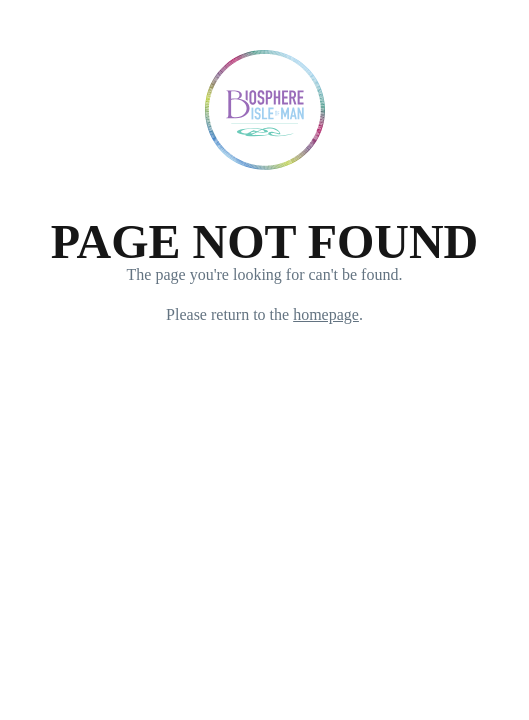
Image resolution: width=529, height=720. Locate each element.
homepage (326, 314)
